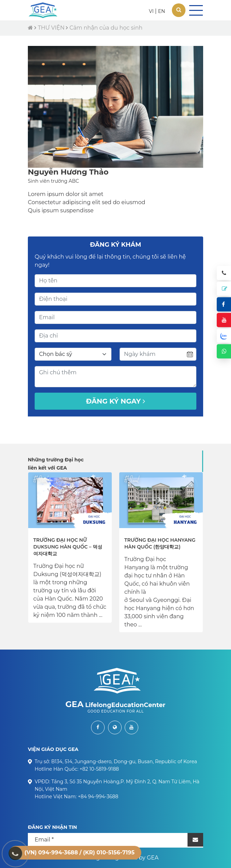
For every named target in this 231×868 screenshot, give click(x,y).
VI (151, 11)
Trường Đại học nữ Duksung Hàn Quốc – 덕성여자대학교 (68, 547)
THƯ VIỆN (51, 28)
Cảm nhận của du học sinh (106, 28)
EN (162, 11)
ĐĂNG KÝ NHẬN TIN (52, 827)
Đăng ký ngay (115, 401)
